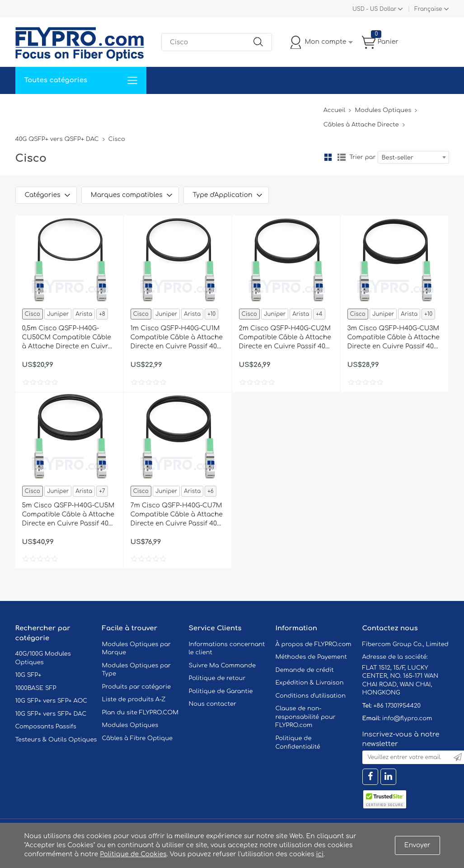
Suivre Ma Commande (223, 666)
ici (320, 854)
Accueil (33, 107)
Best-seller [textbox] (398, 158)
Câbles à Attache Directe (361, 125)
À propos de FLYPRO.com (314, 644)
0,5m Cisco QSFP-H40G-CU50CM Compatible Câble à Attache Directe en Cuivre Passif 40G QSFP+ (67, 338)
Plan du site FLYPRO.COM (141, 713)
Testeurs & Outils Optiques (56, 740)
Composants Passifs (46, 727)
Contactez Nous (196, 107)
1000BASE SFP (36, 688)
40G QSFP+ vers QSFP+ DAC (57, 139)
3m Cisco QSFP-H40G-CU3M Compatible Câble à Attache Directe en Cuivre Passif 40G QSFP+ (394, 338)
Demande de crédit (305, 670)
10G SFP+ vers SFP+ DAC (51, 714)
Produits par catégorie (137, 687)
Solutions (71, 107)
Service (110, 107)
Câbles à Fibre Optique (138, 738)
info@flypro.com (407, 718)
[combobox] (413, 157)
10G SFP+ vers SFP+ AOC (52, 701)
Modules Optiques (383, 110)
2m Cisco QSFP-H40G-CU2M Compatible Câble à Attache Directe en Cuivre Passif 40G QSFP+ (285, 338)
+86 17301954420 (397, 706)
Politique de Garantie (221, 691)
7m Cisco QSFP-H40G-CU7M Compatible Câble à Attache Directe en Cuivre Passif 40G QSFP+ (177, 515)
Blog (311, 107)
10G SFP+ (28, 675)
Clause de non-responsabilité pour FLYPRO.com (306, 717)
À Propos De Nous (263, 107)
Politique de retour (217, 678)
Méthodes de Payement (311, 657)
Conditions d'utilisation (311, 696)
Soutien (146, 107)
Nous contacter (213, 704)
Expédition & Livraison (310, 683)
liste (342, 157)
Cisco (33, 314)
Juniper (58, 314)
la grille (328, 157)
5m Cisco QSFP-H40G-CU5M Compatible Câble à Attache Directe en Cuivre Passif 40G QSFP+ (68, 515)
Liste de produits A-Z (134, 699)
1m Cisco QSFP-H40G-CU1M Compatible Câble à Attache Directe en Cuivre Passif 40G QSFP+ (177, 338)
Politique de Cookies (133, 854)
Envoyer (417, 845)
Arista (84, 314)
